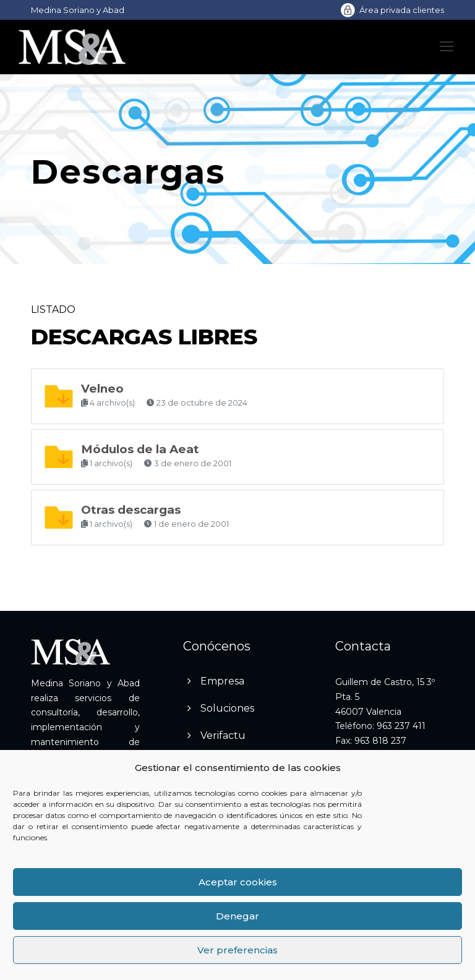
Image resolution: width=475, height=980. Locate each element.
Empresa (222, 681)
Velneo (102, 389)
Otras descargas (131, 510)
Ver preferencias (237, 950)
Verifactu (223, 735)
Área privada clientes (402, 10)
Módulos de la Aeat (140, 449)
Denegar (237, 916)
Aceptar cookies (238, 882)
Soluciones (227, 708)
